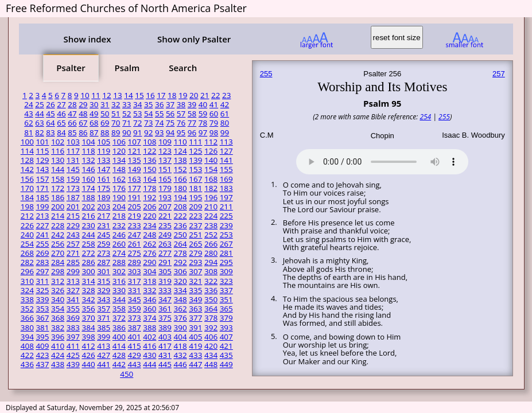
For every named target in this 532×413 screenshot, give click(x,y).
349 (195, 299)
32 (116, 104)
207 (165, 206)
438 (58, 364)
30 (94, 104)
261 (135, 244)
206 (149, 206)
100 (27, 142)
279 (195, 253)
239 (226, 225)
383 (73, 328)
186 (58, 197)
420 (211, 346)
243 (73, 235)
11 (96, 95)
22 (215, 95)
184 (27, 197)
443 (135, 364)
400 (119, 337)
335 (195, 290)
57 (181, 114)
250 (180, 235)
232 (119, 225)
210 (211, 206)
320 (180, 281)
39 (192, 104)
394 (27, 337)
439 (73, 364)
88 (105, 133)
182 (211, 188)
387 (135, 328)
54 (148, 114)
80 (225, 123)
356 (88, 309)
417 (165, 346)
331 (135, 290)
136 (149, 160)
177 (135, 188)
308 (211, 271)
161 (104, 179)
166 (180, 179)
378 (211, 318)
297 (42, 271)
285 (73, 262)
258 (88, 244)
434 (211, 355)
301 (104, 271)
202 (88, 206)
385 (104, 328)
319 (165, 281)
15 (139, 95)
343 (104, 299)
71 (127, 123)
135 (135, 160)
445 (165, 364)
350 (211, 299)
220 (149, 216)
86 (83, 133)
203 (104, 206)
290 (149, 262)
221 (165, 216)
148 (119, 169)
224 (211, 216)
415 (135, 346)
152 (180, 169)
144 (58, 169)
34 (137, 104)
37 (170, 104)
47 (72, 114)
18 (172, 95)
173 (73, 188)
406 (211, 337)
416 (149, 346)
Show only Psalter (194, 39)
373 (135, 318)
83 (50, 133)
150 (149, 169)
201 (73, 206)
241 (42, 235)
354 (58, 309)
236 (180, 225)
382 (58, 328)
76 (181, 123)
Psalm (127, 68)
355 (73, 309)
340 (58, 299)
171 (42, 188)
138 (180, 160)
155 (226, 169)
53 (137, 114)
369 (73, 318)
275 (135, 253)
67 (83, 123)
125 (195, 151)
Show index (87, 39)
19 (183, 95)
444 (149, 364)
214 (58, 216)
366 (27, 318)
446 (180, 364)
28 (72, 104)
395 (42, 337)
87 (94, 133)
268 (27, 253)
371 (104, 318)
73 (148, 123)
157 (42, 179)
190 (119, 197)
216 (88, 216)
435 (226, 355)
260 (119, 244)
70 (116, 123)
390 (180, 328)
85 (72, 133)
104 (88, 142)
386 (119, 328)
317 (135, 281)
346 (149, 299)
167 (195, 179)
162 (119, 179)
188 (88, 197)
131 (73, 160)
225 (226, 216)
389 (165, 328)
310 (27, 281)
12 (106, 95)
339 (42, 299)
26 (50, 104)
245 (104, 235)
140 (211, 160)
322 (211, 281)
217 (104, 216)
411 (73, 346)
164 (149, 179)
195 (195, 197)
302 (119, 271)
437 (42, 364)
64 (50, 123)
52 (127, 114)
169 (226, 179)
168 (211, 179)
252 (211, 235)
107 (135, 142)
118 (88, 151)
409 (42, 346)
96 (192, 133)
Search (183, 68)
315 (104, 281)
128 (27, 160)
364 (211, 309)
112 (211, 142)
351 (226, 299)
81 (28, 133)
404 (180, 337)
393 (226, 328)
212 (27, 216)
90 (127, 133)
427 (104, 355)
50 (105, 114)
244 (88, 235)
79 (214, 123)
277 (165, 253)
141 (226, 160)
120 (119, 151)
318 (149, 281)
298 (58, 271)
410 (58, 346)
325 (42, 290)
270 (58, 253)
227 (42, 225)
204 (119, 206)
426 (88, 355)
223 (195, 216)
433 (195, 355)
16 (150, 95)
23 (226, 95)
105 (104, 142)
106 (119, 142)
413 (104, 346)
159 (73, 179)
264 (180, 244)
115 (42, 151)
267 (226, 244)
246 (119, 235)
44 (39, 114)
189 (104, 197)
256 (58, 244)
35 (148, 104)
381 (42, 328)
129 (42, 160)
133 (104, 160)
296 (27, 271)
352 (27, 309)
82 (39, 133)
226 (27, 225)
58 (192, 114)
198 (27, 206)
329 (104, 290)
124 (180, 151)
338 (27, 299)
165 (165, 179)
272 (88, 253)
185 (42, 197)
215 (73, 216)
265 (195, 244)
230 (88, 225)
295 (226, 262)
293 (195, 262)
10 (85, 95)
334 (180, 290)
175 (104, 188)
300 (88, 271)
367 (42, 318)
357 (104, 309)
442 (119, 364)
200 (58, 206)
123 (165, 151)
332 (149, 290)
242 (58, 235)
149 (135, 169)
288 (119, 262)
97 (203, 133)
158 (58, 179)
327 (73, 290)
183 (226, 188)
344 (119, 299)
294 (211, 262)
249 (165, 235)
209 (195, 206)
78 (203, 123)
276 (149, 253)
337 (226, 290)
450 (127, 374)
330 (119, 290)
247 (135, 235)
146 (88, 169)
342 (88, 299)
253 (226, 235)
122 (149, 151)
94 (170, 133)
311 (42, 281)
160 (88, 179)
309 (226, 271)
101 (42, 142)
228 (58, 225)
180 (180, 188)
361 (165, 309)
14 (128, 95)
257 (73, 244)
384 (88, 328)
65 (61, 123)
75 (170, 123)
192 (149, 197)
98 (214, 133)
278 (180, 253)
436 (27, 364)
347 (165, 299)
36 (159, 104)
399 (104, 337)
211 (226, 206)
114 (27, 151)
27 (61, 104)
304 (149, 271)
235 (165, 225)
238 (211, 225)
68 (94, 123)
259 (104, 244)
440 (88, 364)
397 (73, 337)
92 (148, 133)
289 (135, 262)
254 (27, 244)
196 (211, 197)
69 (105, 123)
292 (180, 262)
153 (195, 169)
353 (42, 309)
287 (104, 262)
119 (104, 151)
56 (170, 114)
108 (149, 142)
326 (58, 290)
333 (165, 290)
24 (28, 104)
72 (137, 123)
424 (58, 355)
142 (27, 169)
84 (61, 133)
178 (149, 188)
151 (165, 169)
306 (180, 271)
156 (27, 179)
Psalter (71, 68)
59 (203, 114)
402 (149, 337)
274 (119, 253)
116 (58, 151)
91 (137, 133)
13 (117, 95)
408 (27, 346)
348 (180, 299)
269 (42, 253)
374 (149, 318)
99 (225, 133)
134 (119, 160)
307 (195, 271)
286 (88, 262)
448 (211, 364)
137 (165, 160)
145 (73, 169)
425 (73, 355)
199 (42, 206)
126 (211, 151)
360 (149, 309)
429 (135, 355)
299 (73, 271)
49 (94, 114)
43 (28, 114)
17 (161, 95)
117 (73, 151)
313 (73, 281)
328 (88, 290)
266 (211, 244)
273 (104, 253)
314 (88, 281)
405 (195, 337)
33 (127, 104)
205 (135, 206)
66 (72, 123)
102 (58, 142)
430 (149, 355)
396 (58, 337)
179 (165, 188)
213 (42, 216)
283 (42, 262)
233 (135, 225)
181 (195, 188)
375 (165, 318)
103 (73, 142)
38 (181, 104)
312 (58, 281)
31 (105, 104)
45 (50, 114)
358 (119, 309)
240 (27, 235)
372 (119, 318)
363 (195, 309)
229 (73, 225)
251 (195, 235)
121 (135, 151)
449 (226, 364)
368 (58, 318)
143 (42, 169)
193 (165, 197)
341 (73, 299)
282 (27, 262)
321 (195, 281)
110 (180, 142)
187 (73, 197)
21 (205, 95)
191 (135, 197)
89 (116, 133)
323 (226, 281)
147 (104, 169)
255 (42, 244)
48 (83, 114)
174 (88, 188)
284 (58, 262)
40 (203, 104)
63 (39, 123)
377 (195, 318)
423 (42, 355)
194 (180, 197)
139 (195, 160)
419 (195, 346)
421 (226, 346)
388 (149, 328)
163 (135, 179)
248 (149, 235)
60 (214, 114)
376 (180, 318)
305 (165, 271)
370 (88, 318)
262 (149, 244)
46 (61, 114)
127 (226, 151)
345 (135, 299)
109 (165, 142)
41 (214, 104)
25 (39, 104)
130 (58, 160)
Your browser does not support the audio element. (382, 160)
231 (104, 225)
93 (159, 133)
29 (83, 104)
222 (180, 216)
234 (149, 225)
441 (104, 364)
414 (119, 346)
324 (27, 290)
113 (226, 142)
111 (195, 142)
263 (165, 244)
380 (27, 328)
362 (180, 309)
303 (135, 271)
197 (226, 197)
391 (195, 328)
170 (27, 188)
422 (27, 355)
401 (135, 337)
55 (159, 114)
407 (226, 337)
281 (226, 253)
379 (226, 318)
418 (180, 346)
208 (180, 206)
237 (195, 225)
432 (180, 355)
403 (165, 337)
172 (58, 188)
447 (195, 364)
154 (211, 169)
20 (194, 95)
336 (211, 290)
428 (119, 355)
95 (181, 133)
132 (88, 160)
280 (211, 253)
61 (225, 114)
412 (88, 346)
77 (192, 123)
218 (119, 216)
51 (116, 114)
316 (119, 281)
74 (159, 123)
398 (88, 337)
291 (165, 262)
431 (165, 355)
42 (225, 104)
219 (135, 216)
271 (73, 253)
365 (226, 309)
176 (119, 188)
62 (28, 123)
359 (135, 309)
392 (211, 328)
